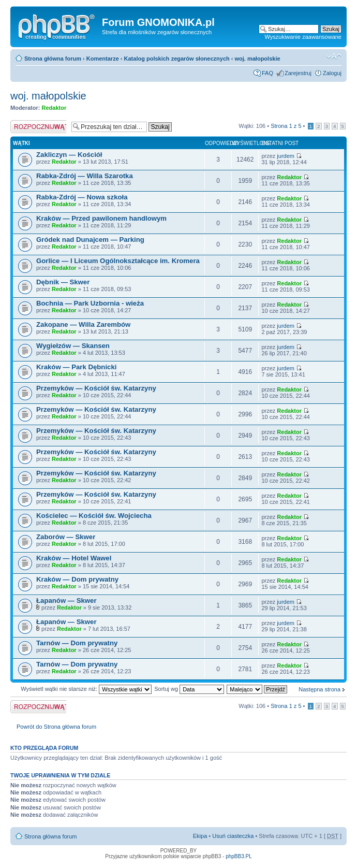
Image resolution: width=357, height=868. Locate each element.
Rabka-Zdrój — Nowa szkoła (82, 197)
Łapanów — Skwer (66, 601)
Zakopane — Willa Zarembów (83, 324)
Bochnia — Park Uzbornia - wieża (90, 303)
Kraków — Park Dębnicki (76, 367)
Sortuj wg (189, 689)
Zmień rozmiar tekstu (334, 56)
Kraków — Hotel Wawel (74, 558)
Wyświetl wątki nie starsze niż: (86, 689)
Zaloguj (332, 73)
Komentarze (103, 59)
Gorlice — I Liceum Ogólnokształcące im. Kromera (118, 261)
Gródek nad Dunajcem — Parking (90, 240)
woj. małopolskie (258, 59)
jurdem (286, 156)
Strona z (286, 126)
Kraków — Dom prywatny (77, 579)
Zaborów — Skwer (66, 537)
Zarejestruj (298, 73)
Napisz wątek (38, 127)
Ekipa (200, 836)
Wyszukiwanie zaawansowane (303, 37)
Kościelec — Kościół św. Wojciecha (94, 516)
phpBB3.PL (239, 856)
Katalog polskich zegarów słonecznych (177, 59)
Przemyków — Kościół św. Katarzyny (96, 388)
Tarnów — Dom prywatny (77, 643)
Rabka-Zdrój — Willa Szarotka (85, 176)
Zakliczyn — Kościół (69, 155)
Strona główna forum (53, 59)
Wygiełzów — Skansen (73, 346)
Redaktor (54, 108)
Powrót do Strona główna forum (56, 727)
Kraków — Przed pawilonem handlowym (101, 218)
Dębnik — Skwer (63, 282)
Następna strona (319, 689)
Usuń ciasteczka (233, 836)
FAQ (267, 73)
